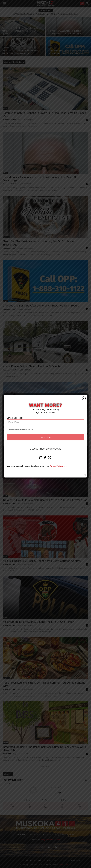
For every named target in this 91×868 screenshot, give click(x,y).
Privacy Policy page (58, 466)
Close (84, 398)
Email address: (15, 418)
